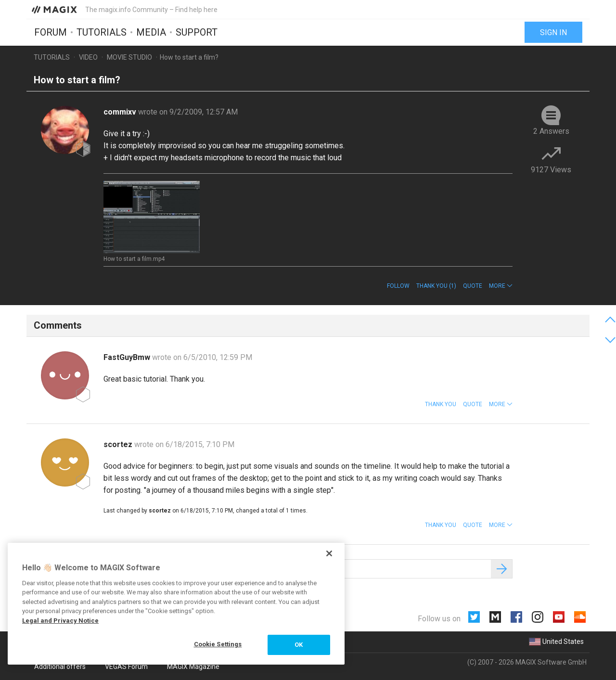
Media (151, 32)
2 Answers (551, 131)
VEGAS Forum (126, 667)
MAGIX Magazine (193, 667)
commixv (121, 112)
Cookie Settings (218, 644)
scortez (119, 444)
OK (299, 645)
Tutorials (102, 32)
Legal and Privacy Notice (60, 621)
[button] (501, 286)
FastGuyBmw (128, 357)
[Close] (329, 553)
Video (88, 57)
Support (197, 32)
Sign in (553, 32)
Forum (51, 32)
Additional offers (60, 667)
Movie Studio (129, 57)
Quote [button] (473, 286)
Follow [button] (398, 286)
